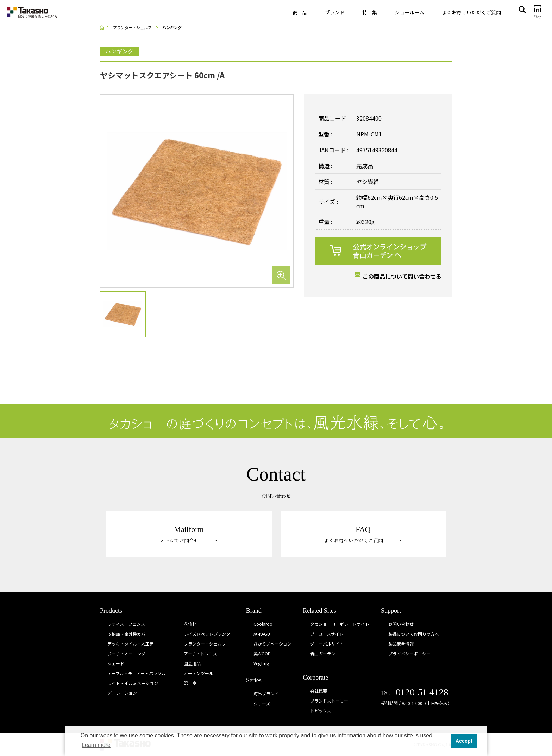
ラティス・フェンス (126, 624)
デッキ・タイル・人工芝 (131, 644)
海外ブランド (266, 694)
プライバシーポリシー (409, 653)
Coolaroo (263, 624)
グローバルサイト (327, 644)
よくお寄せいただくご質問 (471, 12)
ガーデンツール (199, 673)
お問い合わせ (401, 624)
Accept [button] (464, 741)
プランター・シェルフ (205, 644)
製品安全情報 (401, 644)
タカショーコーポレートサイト (340, 624)
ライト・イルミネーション (133, 683)
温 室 (190, 683)
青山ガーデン (323, 653)
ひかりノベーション (272, 644)
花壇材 (190, 624)
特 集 (370, 12)
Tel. (415, 693)
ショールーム (409, 12)
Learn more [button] (96, 745)
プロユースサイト (327, 634)
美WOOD (262, 653)
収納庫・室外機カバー (128, 634)
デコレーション (122, 693)
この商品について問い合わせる (402, 276)
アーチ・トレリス (200, 653)
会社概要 (319, 691)
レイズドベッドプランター (209, 634)
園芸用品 (192, 663)
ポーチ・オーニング (126, 653)
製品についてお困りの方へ (414, 634)
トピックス (321, 710)
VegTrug (261, 663)
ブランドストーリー (329, 701)
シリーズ (262, 703)
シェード (116, 663)
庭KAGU (262, 634)
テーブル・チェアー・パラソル (137, 673)
